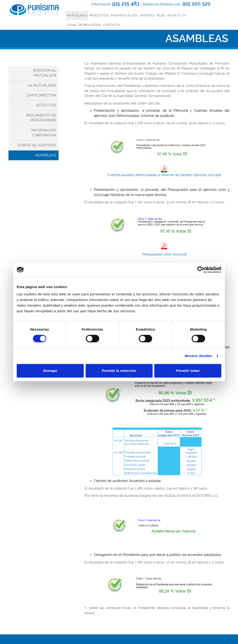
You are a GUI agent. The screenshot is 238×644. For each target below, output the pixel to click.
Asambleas (46, 155)
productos (99, 15)
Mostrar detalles (199, 356)
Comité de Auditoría (37, 145)
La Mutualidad (42, 85)
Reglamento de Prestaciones (41, 118)
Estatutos (46, 105)
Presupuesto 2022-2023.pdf (164, 254)
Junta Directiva (41, 95)
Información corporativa (44, 133)
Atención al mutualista (45, 73)
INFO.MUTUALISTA (124, 15)
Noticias (147, 15)
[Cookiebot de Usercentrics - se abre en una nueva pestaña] (201, 270)
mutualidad (77, 15)
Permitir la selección (119, 371)
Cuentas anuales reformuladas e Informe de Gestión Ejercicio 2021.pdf (164, 171)
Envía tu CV (177, 15)
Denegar (50, 371)
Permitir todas (188, 371)
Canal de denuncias (84, 25)
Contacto (111, 25)
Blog (161, 15)
